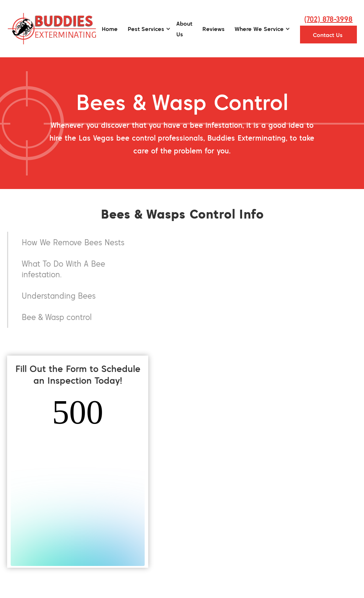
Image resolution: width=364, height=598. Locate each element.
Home (110, 29)
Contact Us (328, 35)
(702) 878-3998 (328, 19)
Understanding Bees (59, 296)
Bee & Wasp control (57, 317)
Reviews (213, 29)
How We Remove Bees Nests (73, 242)
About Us (184, 29)
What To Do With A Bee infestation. (63, 269)
